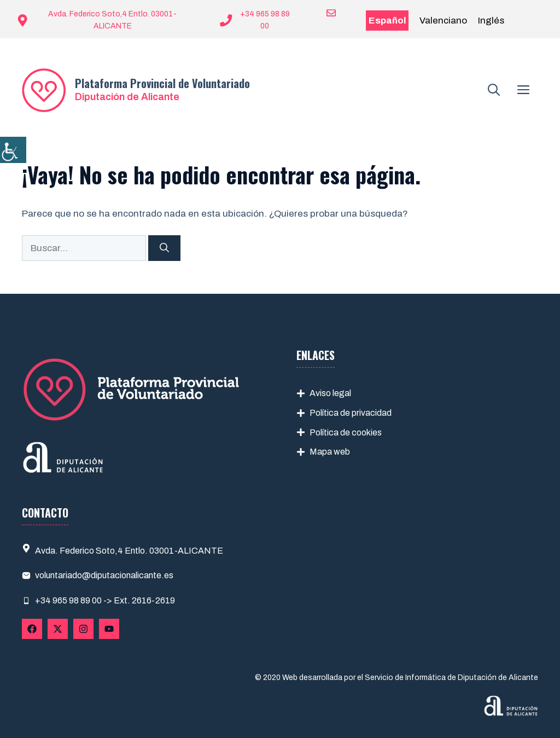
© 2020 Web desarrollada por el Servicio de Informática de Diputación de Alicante (396, 678)
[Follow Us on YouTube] (109, 629)
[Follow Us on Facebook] (32, 629)
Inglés (491, 21)
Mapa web (330, 452)
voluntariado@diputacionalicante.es (104, 575)
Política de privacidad (351, 413)
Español (387, 21)
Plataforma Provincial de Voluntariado (162, 83)
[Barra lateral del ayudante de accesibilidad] (13, 150)
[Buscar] (164, 248)
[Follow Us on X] (58, 629)
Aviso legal (330, 393)
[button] (494, 90)
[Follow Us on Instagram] (83, 629)
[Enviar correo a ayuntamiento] (324, 13)
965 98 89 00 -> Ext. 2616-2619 (114, 600)
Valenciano (443, 21)
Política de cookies (346, 432)
